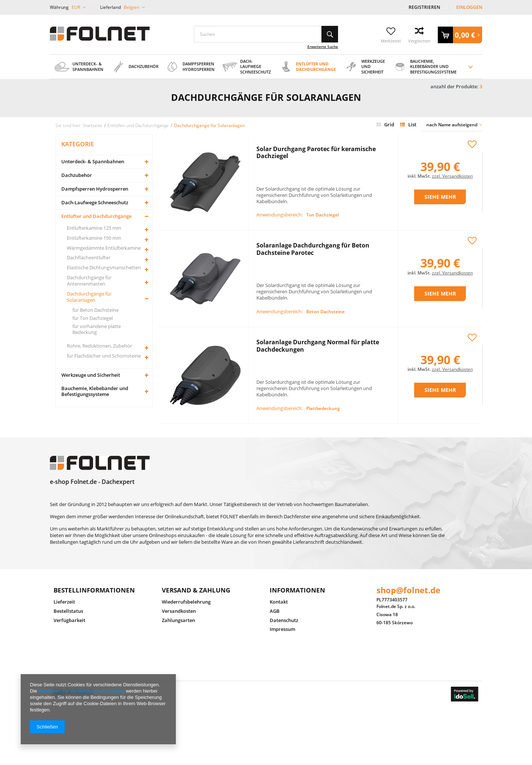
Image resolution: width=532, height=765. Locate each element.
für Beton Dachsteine (96, 310)
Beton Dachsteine (325, 275)
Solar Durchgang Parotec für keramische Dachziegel (316, 155)
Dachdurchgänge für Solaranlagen (89, 297)
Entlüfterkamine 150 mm (94, 238)
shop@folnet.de (408, 571)
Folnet (59, 672)
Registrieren (425, 7)
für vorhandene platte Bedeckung (97, 329)
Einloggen (469, 7)
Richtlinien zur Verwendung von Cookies (81, 691)
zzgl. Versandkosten (452, 168)
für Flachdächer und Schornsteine (104, 356)
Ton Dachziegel (323, 196)
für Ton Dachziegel (93, 318)
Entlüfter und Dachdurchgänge (96, 216)
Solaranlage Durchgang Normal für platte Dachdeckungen (318, 315)
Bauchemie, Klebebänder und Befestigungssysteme (95, 391)
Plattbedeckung (323, 355)
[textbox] (266, 34)
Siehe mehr (440, 188)
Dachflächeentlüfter (89, 258)
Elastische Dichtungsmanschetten (104, 268)
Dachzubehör (77, 175)
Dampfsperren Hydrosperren (95, 189)
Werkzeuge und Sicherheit (91, 375)
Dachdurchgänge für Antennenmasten (89, 281)
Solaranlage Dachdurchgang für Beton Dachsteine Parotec (313, 235)
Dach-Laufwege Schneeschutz (95, 203)
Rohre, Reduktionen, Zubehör (99, 346)
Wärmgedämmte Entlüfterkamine (104, 248)
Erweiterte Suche (323, 47)
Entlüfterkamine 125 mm (94, 228)
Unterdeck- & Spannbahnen (93, 162)
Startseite (93, 125)
